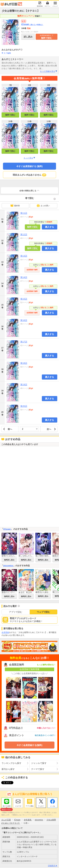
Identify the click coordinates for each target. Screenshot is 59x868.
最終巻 (15, 206)
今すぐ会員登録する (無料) (29, 166)
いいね (53, 805)
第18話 (24, 363)
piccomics (8, 566)
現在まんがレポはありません (29, 175)
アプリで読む (16, 612)
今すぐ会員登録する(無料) (29, 745)
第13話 (24, 256)
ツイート (6, 783)
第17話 (24, 342)
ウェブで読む (43, 612)
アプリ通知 (30, 805)
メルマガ (18, 805)
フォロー (41, 805)
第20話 (24, 406)
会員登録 (5, 632)
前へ (10, 429)
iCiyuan (32, 24)
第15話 (24, 299)
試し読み (28, 37)
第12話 (24, 234)
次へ (49, 429)
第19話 (24, 385)
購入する (50, 227)
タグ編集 (7, 53)
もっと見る (29, 158)
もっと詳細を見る (49, 71)
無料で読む (47, 37)
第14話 (24, 277)
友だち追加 (7, 806)
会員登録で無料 (32, 270)
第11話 (24, 213)
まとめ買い (43, 206)
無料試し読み (9, 560)
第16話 (24, 320)
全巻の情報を (30, 191)
